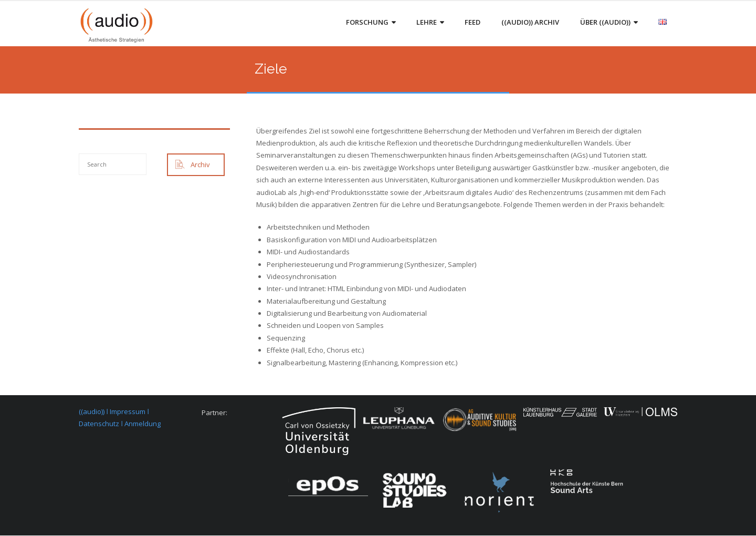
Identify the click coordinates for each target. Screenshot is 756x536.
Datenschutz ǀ (102, 424)
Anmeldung (143, 424)
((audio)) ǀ (94, 412)
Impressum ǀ (129, 412)
